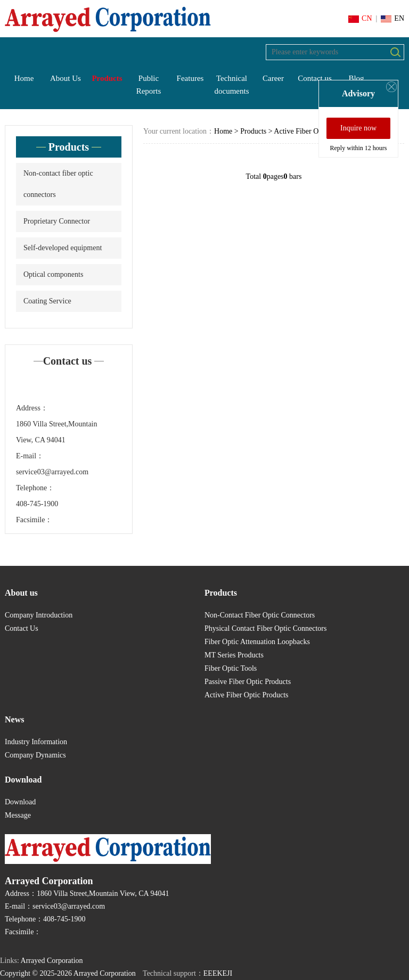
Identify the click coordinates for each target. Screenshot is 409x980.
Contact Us (22, 628)
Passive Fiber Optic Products (248, 682)
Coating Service (47, 301)
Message (18, 815)
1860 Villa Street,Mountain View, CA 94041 (57, 432)
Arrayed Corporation (52, 961)
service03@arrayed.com (52, 472)
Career (273, 78)
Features (190, 78)
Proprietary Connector (57, 221)
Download (20, 802)
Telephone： (35, 488)
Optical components (53, 274)
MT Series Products (234, 655)
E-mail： (30, 456)
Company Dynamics (35, 755)
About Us (66, 78)
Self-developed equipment (63, 248)
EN (392, 18)
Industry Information (36, 742)
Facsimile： (34, 520)
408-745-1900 (37, 504)
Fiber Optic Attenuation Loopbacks (257, 642)
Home (24, 78)
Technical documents (232, 85)
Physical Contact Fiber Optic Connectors (265, 628)
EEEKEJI (218, 973)
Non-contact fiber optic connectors (58, 184)
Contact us (315, 78)
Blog (356, 78)
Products (107, 78)
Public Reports (149, 85)
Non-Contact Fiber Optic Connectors (260, 615)
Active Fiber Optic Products (316, 131)
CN (360, 18)
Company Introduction (39, 615)
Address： (32, 408)
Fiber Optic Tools (231, 668)
